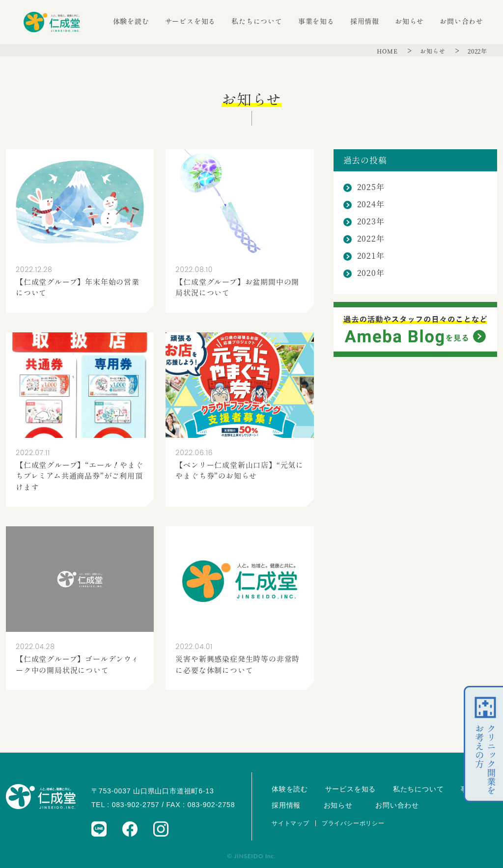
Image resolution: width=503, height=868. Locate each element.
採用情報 (365, 22)
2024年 (371, 204)
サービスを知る (191, 22)
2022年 (477, 51)
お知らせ (409, 22)
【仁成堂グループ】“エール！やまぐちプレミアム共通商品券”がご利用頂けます (80, 476)
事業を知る (316, 22)
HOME (388, 51)
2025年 (371, 187)
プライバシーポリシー (353, 823)
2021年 (371, 256)
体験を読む (131, 22)
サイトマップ (291, 823)
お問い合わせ (461, 22)
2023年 (371, 222)
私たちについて (257, 22)
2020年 (371, 273)
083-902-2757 (136, 805)
